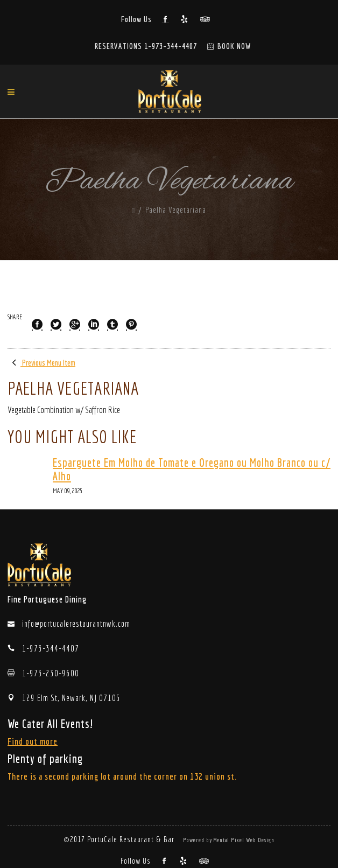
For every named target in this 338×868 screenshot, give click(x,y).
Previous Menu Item (41, 363)
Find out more (33, 741)
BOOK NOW (234, 46)
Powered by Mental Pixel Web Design (229, 840)
